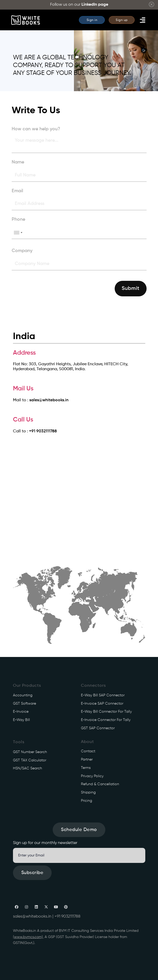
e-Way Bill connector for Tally (106, 712)
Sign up (122, 20)
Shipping (88, 792)
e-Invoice (21, 712)
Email (17, 191)
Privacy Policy (92, 776)
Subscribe (32, 873)
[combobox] (18, 233)
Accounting (23, 695)
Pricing (87, 801)
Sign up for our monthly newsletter (45, 843)
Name (18, 162)
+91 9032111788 (43, 431)
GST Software (25, 704)
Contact (88, 751)
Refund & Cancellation (100, 784)
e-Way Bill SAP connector (103, 695)
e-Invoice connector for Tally (106, 720)
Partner (87, 760)
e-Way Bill (21, 720)
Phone (18, 219)
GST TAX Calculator (30, 760)
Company (22, 251)
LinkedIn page (95, 5)
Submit (131, 289)
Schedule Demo (79, 830)
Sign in (92, 20)
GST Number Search (30, 752)
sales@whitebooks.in (49, 400)
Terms (86, 768)
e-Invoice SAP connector (102, 704)
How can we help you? (36, 129)
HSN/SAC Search (28, 768)
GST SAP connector (98, 728)
